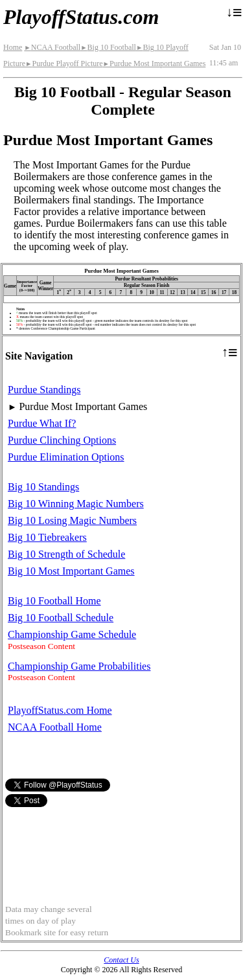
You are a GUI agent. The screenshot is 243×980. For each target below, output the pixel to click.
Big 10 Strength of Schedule (66, 554)
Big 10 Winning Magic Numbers (76, 504)
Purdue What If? (42, 423)
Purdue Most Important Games (155, 63)
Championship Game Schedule (72, 634)
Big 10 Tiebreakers (47, 537)
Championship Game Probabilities (79, 666)
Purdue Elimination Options (66, 457)
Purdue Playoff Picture (64, 63)
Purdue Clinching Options (62, 440)
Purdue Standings (44, 390)
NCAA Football (52, 47)
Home (13, 47)
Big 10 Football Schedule (61, 618)
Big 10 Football (108, 47)
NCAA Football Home (55, 727)
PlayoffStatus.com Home (60, 710)
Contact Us (121, 960)
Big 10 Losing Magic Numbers (72, 520)
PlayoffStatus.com (81, 17)
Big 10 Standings (43, 487)
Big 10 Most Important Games (71, 571)
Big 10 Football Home (54, 601)
